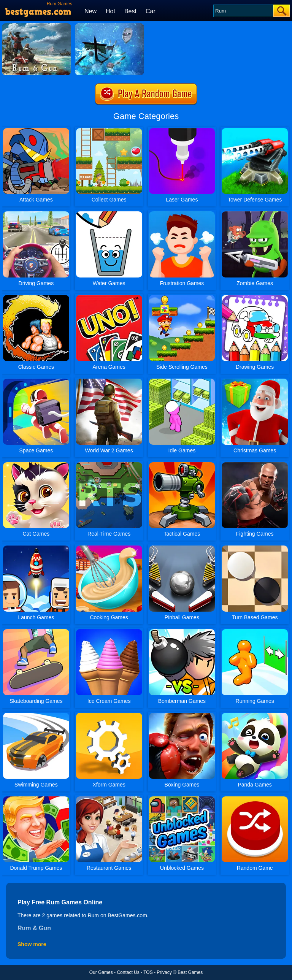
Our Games (101, 972)
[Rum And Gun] (109, 26)
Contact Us (128, 972)
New (90, 11)
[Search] (243, 11)
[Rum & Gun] (36, 26)
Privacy (164, 972)
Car (151, 11)
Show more (32, 944)
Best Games (190, 972)
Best (130, 11)
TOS (148, 972)
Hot (110, 11)
